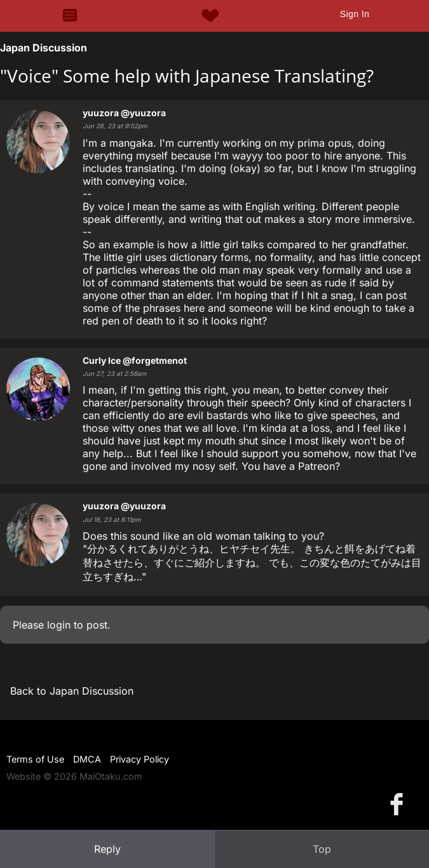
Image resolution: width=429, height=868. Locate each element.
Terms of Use (35, 759)
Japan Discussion (44, 48)
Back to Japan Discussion (72, 691)
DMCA (87, 759)
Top (322, 849)
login (59, 625)
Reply (107, 849)
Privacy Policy (140, 759)
